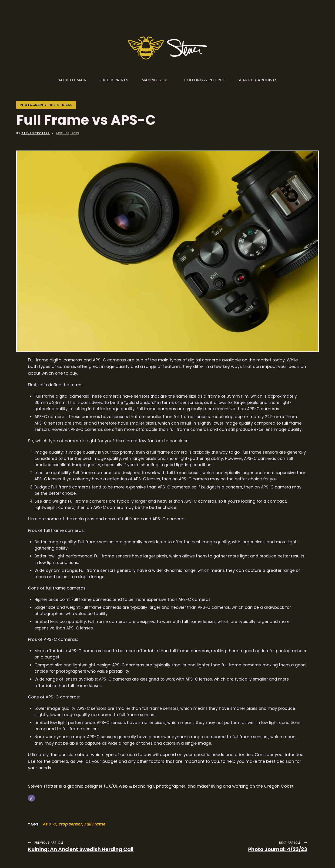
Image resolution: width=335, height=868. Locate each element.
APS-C (50, 824)
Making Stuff (156, 80)
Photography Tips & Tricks (46, 105)
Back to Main (72, 80)
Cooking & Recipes (204, 80)
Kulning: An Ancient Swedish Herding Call (81, 849)
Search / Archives (258, 80)
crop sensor (70, 824)
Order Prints (114, 80)
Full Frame (95, 824)
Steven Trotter (36, 133)
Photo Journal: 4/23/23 (278, 849)
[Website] (31, 798)
